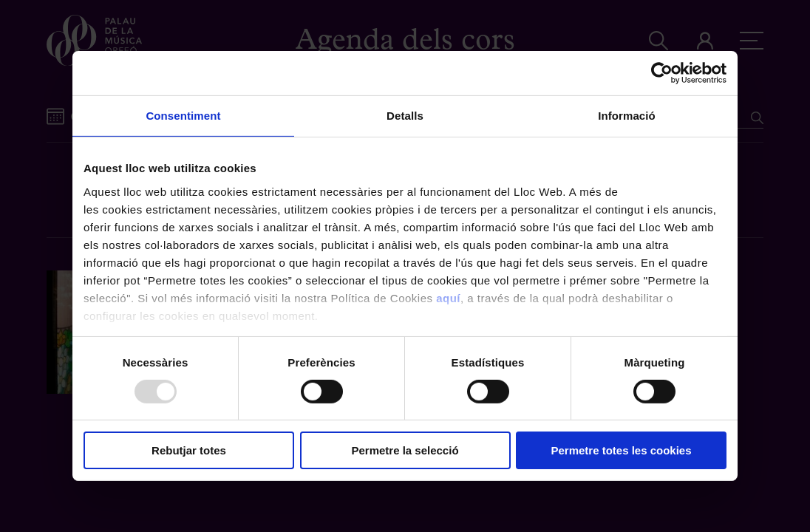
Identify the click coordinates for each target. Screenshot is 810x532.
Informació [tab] (627, 116)
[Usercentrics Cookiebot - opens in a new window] (662, 73)
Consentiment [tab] (183, 116)
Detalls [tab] (405, 116)
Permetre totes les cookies (621, 450)
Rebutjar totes (189, 450)
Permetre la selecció (405, 450)
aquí (448, 297)
